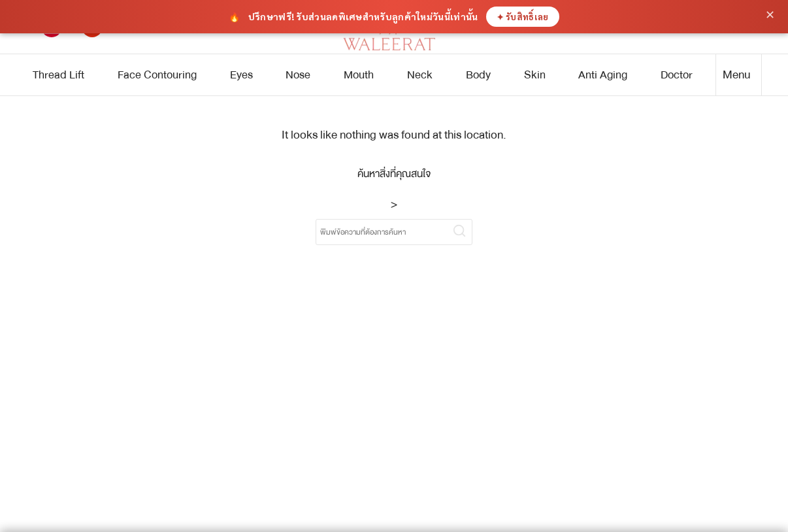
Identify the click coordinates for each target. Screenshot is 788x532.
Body (478, 75)
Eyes (241, 75)
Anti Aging (603, 75)
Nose (298, 75)
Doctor (677, 75)
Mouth (359, 75)
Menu (737, 75)
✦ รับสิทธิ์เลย (523, 17)
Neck (420, 75)
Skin (535, 75)
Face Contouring (157, 75)
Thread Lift (58, 75)
